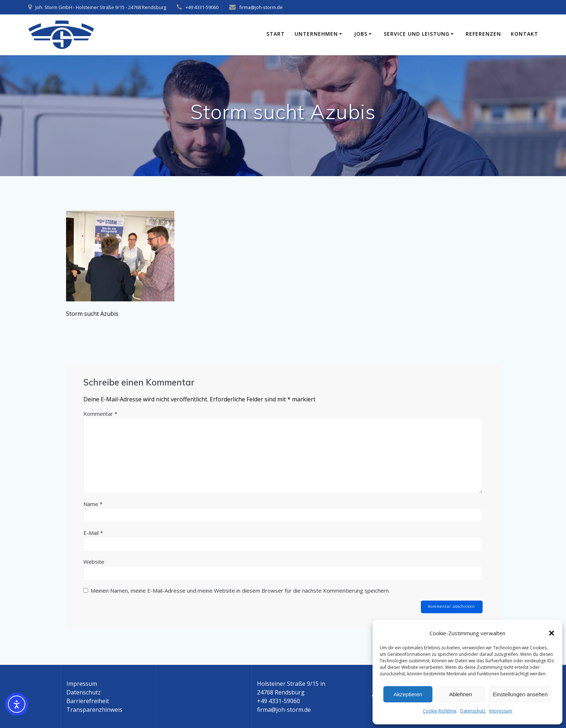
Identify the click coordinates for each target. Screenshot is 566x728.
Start (276, 34)
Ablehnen (460, 694)
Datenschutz (473, 711)
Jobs (361, 34)
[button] (552, 633)
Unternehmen (316, 34)
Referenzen (483, 34)
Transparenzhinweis (94, 710)
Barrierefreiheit (88, 701)
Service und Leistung (417, 34)
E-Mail (93, 533)
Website (94, 562)
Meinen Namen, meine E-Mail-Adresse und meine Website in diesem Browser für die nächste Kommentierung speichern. (240, 590)
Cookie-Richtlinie (440, 711)
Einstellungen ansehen (520, 694)
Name (93, 504)
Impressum (501, 711)
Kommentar (100, 414)
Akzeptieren (408, 694)
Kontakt (524, 34)
